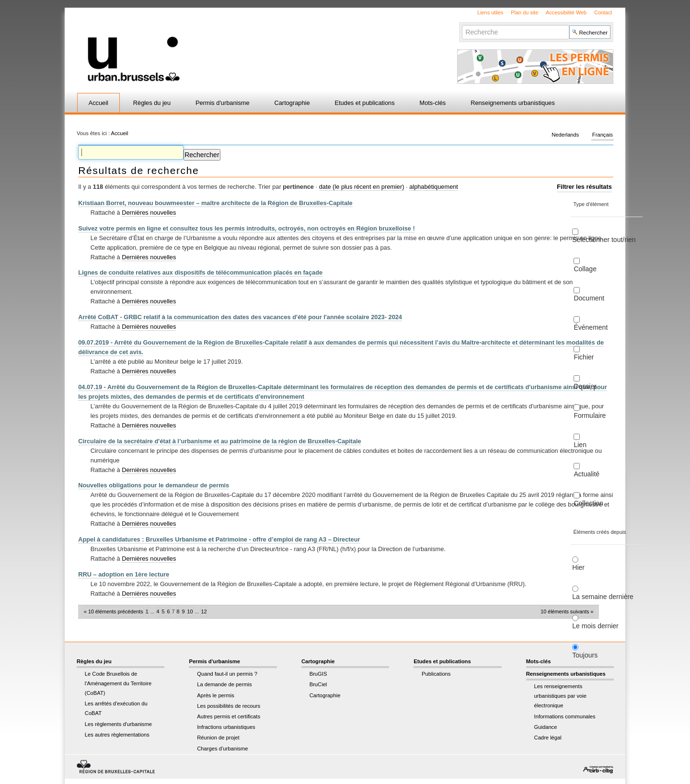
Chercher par (462, 25)
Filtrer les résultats (584, 187)
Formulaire (590, 415)
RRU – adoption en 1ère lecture (124, 574)
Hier (578, 567)
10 (190, 611)
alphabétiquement (434, 187)
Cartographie (292, 103)
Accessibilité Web (566, 12)
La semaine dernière (603, 597)
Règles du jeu (152, 103)
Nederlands (565, 135)
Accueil (98, 103)
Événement (591, 327)
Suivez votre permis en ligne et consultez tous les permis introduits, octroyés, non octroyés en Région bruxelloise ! (247, 228)
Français (603, 135)
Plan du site (524, 12)
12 (204, 611)
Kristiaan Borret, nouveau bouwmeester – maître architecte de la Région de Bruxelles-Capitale (215, 203)
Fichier (584, 357)
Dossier (585, 386)
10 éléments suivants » (567, 611)
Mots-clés (433, 103)
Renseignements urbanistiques (513, 103)
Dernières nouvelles (149, 213)
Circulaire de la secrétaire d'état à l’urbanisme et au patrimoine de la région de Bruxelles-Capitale (220, 441)
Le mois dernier (595, 626)
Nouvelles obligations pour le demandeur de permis (154, 485)
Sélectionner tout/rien (604, 240)
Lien (580, 445)
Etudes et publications (364, 103)
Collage (585, 269)
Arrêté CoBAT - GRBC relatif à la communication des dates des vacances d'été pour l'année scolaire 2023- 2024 (240, 317)
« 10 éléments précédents (114, 611)
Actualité (586, 474)
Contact (603, 12)
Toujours (585, 655)
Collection (588, 503)
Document (589, 298)
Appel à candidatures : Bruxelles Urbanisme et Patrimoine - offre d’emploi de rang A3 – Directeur (219, 539)
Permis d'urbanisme (223, 103)
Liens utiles (490, 12)
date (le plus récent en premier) (362, 187)
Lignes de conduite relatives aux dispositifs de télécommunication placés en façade (200, 272)
